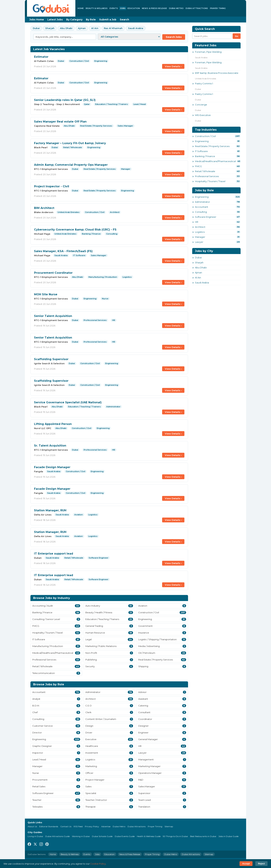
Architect (200, 227)
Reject (261, 864)
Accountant (202, 207)
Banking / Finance (205, 156)
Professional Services (207, 176)
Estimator (41, 57)
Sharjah (50, 28)
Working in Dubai (81, 836)
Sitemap (169, 826)
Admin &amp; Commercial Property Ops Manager (71, 165)
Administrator (202, 202)
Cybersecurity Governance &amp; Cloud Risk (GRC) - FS (75, 230)
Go (237, 36)
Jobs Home (37, 20)
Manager (200, 237)
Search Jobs (174, 37)
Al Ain (95, 28)
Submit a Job (108, 20)
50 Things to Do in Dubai (175, 836)
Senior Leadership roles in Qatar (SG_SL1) (65, 100)
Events (114, 8)
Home (81, 8)
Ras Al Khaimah (113, 28)
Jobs (123, 8)
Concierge (201, 105)
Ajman (82, 28)
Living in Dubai (35, 836)
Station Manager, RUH (50, 510)
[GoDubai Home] (51, 8)
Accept (246, 864)
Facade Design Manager (52, 467)
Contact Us (66, 826)
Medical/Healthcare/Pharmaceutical (215, 161)
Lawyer (199, 242)
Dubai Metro (176, 8)
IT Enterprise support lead (54, 554)
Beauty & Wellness (97, 8)
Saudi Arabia (136, 28)
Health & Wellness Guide (149, 836)
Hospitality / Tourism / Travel (210, 181)
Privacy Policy (92, 826)
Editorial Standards (49, 826)
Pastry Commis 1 (204, 83)
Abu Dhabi (66, 28)
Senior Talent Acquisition (53, 316)
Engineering (202, 141)
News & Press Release (154, 8)
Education (134, 8)
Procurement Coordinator (53, 273)
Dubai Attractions (197, 8)
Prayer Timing (218, 8)
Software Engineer (206, 217)
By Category (74, 20)
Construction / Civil (205, 136)
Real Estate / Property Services (212, 146)
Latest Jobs (55, 20)
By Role (91, 20)
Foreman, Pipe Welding (208, 52)
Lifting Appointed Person (53, 424)
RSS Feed (78, 826)
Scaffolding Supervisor (51, 359)
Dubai (36, 28)
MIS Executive (203, 115)
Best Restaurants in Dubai (203, 836)
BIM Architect (44, 208)
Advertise (106, 826)
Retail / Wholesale (205, 171)
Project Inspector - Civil (52, 186)
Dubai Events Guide (125, 836)
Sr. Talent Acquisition (50, 446)
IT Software (201, 151)
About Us (32, 826)
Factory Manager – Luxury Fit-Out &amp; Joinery (70, 143)
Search (124, 20)
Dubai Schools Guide (102, 836)
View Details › (173, 66)
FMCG (198, 166)
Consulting (201, 212)
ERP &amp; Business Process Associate (217, 73)
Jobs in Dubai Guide (228, 836)
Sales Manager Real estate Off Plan (60, 122)
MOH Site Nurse (46, 294)
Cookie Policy (98, 864)
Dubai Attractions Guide (57, 836)
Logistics (200, 232)
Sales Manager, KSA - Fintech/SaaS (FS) (63, 251)
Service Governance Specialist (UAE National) (68, 402)
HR (197, 222)
